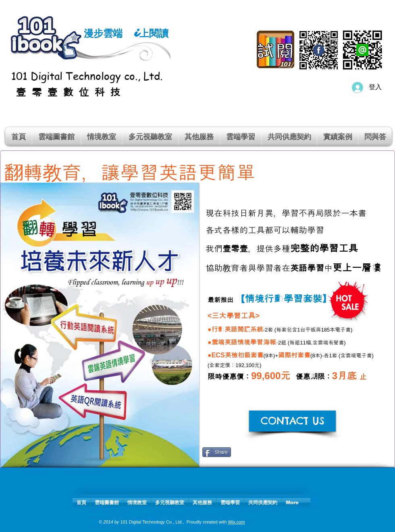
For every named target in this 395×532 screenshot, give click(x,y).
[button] (102, 136)
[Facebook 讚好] (288, 455)
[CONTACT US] (292, 421)
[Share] (217, 452)
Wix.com (236, 522)
